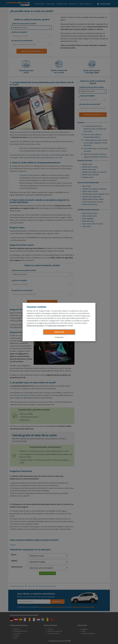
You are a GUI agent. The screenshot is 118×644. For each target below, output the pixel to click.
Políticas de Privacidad (56, 326)
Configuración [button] (59, 337)
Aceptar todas (59, 332)
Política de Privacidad (35, 326)
